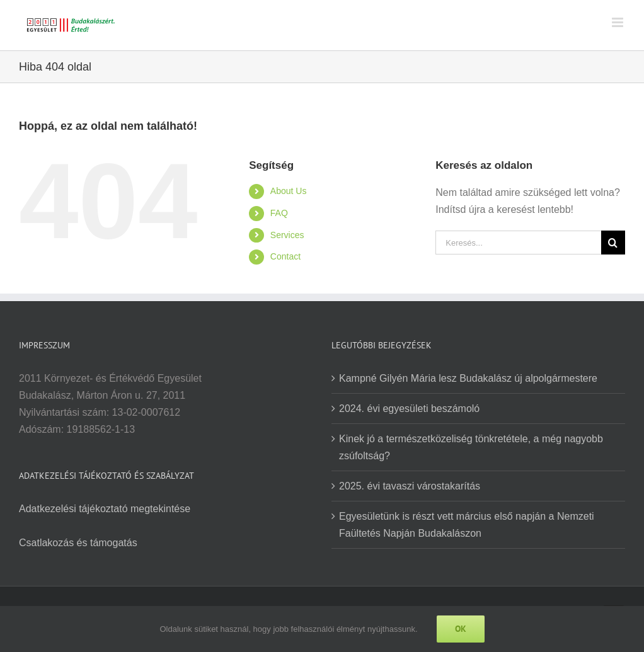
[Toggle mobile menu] (618, 22)
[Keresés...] (518, 243)
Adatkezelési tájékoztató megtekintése (105, 509)
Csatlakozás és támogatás (78, 543)
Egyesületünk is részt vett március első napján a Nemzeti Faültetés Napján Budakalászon (467, 525)
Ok (461, 629)
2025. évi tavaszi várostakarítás (410, 486)
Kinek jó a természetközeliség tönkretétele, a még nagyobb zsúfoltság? (471, 447)
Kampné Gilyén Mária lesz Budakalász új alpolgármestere (468, 378)
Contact (285, 256)
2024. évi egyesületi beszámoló (409, 409)
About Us (289, 191)
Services (287, 235)
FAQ (279, 213)
